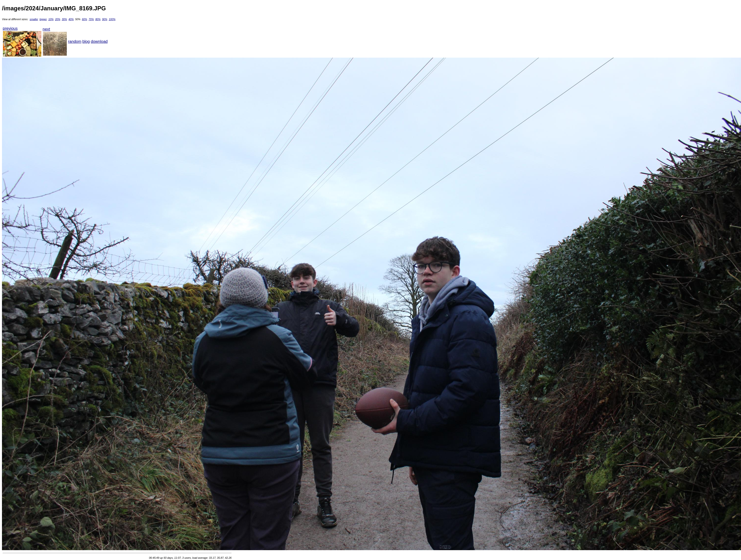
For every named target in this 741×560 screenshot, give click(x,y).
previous (10, 28)
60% (84, 19)
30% (64, 19)
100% (112, 19)
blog (86, 41)
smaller (34, 19)
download (99, 41)
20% (58, 19)
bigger (43, 19)
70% (91, 19)
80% (98, 19)
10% (51, 19)
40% (71, 19)
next (46, 29)
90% (105, 19)
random (75, 41)
